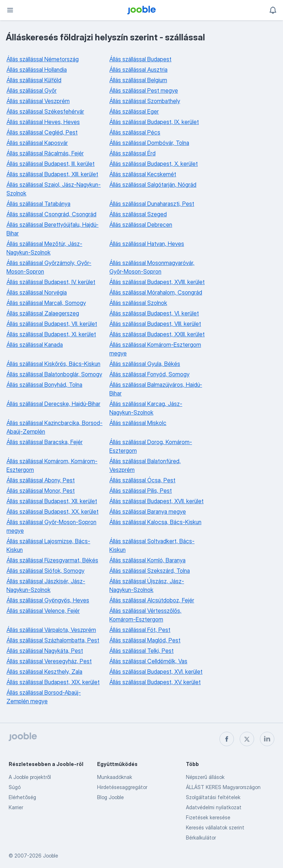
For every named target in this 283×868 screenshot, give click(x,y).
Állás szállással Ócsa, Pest (142, 480)
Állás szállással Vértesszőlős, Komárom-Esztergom (145, 615)
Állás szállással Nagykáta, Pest (45, 651)
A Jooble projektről (30, 777)
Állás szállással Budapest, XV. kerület (155, 682)
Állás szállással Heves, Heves (43, 122)
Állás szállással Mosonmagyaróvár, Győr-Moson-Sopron (152, 267)
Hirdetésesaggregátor (122, 787)
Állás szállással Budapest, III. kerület (51, 164)
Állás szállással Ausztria (138, 70)
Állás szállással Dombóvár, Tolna (149, 143)
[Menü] (10, 10)
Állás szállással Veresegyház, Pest (49, 661)
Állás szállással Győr (32, 90)
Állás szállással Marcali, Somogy (46, 303)
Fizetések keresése (208, 817)
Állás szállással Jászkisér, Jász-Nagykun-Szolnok (46, 585)
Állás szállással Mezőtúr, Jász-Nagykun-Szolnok (44, 248)
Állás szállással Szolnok (138, 303)
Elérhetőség (22, 797)
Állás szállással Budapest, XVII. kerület (156, 501)
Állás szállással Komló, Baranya (147, 560)
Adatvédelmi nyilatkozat (214, 807)
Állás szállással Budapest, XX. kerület (53, 511)
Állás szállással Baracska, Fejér (45, 442)
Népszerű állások (205, 777)
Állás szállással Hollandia (37, 70)
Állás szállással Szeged (138, 214)
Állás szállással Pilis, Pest (141, 491)
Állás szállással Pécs (135, 132)
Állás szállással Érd (132, 153)
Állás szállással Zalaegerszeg (43, 313)
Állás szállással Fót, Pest (140, 630)
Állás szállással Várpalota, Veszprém (51, 630)
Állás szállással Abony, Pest (41, 480)
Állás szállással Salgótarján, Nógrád (153, 185)
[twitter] (247, 739)
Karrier (16, 807)
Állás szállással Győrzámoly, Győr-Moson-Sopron (49, 267)
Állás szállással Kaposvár (37, 143)
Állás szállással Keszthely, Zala (44, 672)
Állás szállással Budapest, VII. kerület (52, 324)
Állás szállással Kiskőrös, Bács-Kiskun (53, 364)
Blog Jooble (110, 797)
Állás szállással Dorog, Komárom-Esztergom (151, 446)
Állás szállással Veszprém (38, 101)
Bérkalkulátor (201, 838)
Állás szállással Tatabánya (38, 204)
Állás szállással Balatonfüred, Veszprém (145, 465)
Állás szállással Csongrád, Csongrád (51, 214)
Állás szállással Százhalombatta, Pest (53, 640)
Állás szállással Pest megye (144, 90)
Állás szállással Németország (43, 59)
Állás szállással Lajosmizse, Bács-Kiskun (48, 545)
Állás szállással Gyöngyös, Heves (48, 600)
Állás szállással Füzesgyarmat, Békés (52, 560)
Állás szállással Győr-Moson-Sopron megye (51, 526)
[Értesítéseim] (273, 10)
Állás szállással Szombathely (145, 101)
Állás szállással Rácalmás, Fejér (45, 153)
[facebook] (227, 739)
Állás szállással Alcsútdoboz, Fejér (152, 600)
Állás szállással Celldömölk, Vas (148, 661)
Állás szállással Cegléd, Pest (42, 132)
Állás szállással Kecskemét (143, 174)
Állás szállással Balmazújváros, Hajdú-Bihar (156, 389)
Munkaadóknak (115, 777)
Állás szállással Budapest (140, 59)
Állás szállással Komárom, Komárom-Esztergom (52, 465)
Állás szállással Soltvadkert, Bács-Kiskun (152, 545)
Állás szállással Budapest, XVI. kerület (156, 672)
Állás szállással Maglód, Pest (145, 640)
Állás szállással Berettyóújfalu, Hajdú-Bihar (53, 229)
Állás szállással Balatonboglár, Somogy (54, 374)
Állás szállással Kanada (35, 345)
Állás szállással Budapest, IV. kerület (51, 282)
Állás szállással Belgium (138, 80)
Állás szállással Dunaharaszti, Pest (152, 204)
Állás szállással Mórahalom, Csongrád (156, 292)
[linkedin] (267, 739)
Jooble (51, 856)
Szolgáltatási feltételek (213, 797)
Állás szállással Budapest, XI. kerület (51, 334)
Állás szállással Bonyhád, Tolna (44, 385)
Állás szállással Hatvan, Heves (147, 244)
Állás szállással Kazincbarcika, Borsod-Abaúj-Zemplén (55, 427)
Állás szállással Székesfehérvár (45, 111)
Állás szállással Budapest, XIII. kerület (52, 174)
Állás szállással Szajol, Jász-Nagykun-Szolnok (54, 189)
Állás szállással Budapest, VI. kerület (154, 313)
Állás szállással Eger (134, 111)
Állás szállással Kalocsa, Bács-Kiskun (155, 522)
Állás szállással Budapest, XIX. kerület (53, 682)
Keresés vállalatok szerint (215, 827)
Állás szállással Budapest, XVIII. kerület (157, 282)
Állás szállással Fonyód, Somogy (149, 374)
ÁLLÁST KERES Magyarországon (223, 787)
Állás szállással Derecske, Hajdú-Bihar (53, 404)
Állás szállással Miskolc (138, 423)
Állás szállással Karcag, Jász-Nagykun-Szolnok (146, 408)
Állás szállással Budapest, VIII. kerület (155, 324)
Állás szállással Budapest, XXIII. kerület (157, 334)
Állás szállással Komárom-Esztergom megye (155, 349)
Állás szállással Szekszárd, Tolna (150, 571)
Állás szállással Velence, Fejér (43, 611)
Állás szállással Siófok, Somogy (45, 571)
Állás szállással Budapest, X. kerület (154, 164)
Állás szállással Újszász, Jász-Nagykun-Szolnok (147, 585)
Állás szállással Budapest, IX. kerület (154, 122)
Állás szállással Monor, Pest (41, 491)
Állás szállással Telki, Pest (141, 651)
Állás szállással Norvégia (37, 292)
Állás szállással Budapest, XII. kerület (52, 501)
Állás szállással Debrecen (141, 225)
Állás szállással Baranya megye (148, 511)
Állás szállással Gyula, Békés (145, 364)
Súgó (15, 787)
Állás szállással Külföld (34, 80)
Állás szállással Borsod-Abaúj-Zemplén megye (44, 697)
